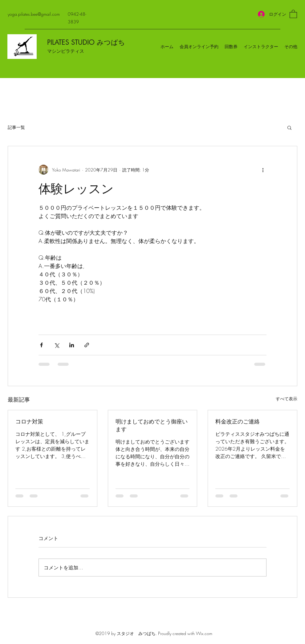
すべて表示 (287, 399)
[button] (293, 14)
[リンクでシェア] (87, 345)
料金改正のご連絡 (238, 421)
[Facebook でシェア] (41, 345)
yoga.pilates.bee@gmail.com (34, 14)
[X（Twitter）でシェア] (57, 345)
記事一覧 (16, 127)
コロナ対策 (29, 421)
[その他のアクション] (263, 170)
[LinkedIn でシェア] (72, 345)
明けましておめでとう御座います (152, 425)
